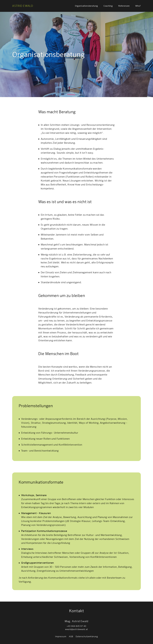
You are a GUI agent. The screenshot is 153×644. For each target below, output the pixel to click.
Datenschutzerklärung (87, 636)
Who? (138, 6)
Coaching (108, 6)
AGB (71, 636)
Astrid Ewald (23, 6)
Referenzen (124, 6)
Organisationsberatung (86, 6)
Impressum (61, 636)
